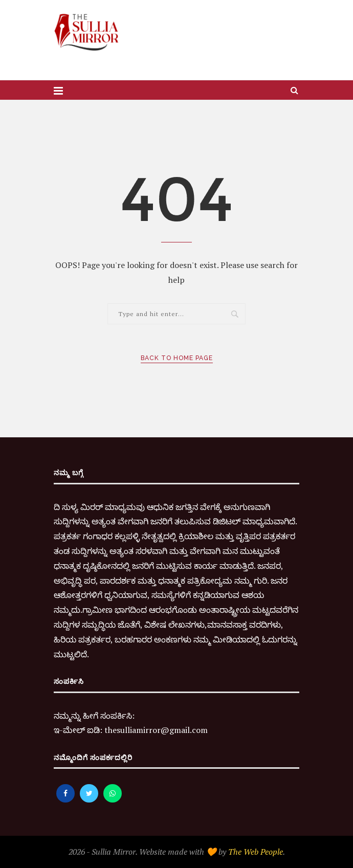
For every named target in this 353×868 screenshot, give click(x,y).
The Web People (256, 852)
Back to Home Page (177, 358)
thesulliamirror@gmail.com (156, 730)
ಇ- (58, 730)
